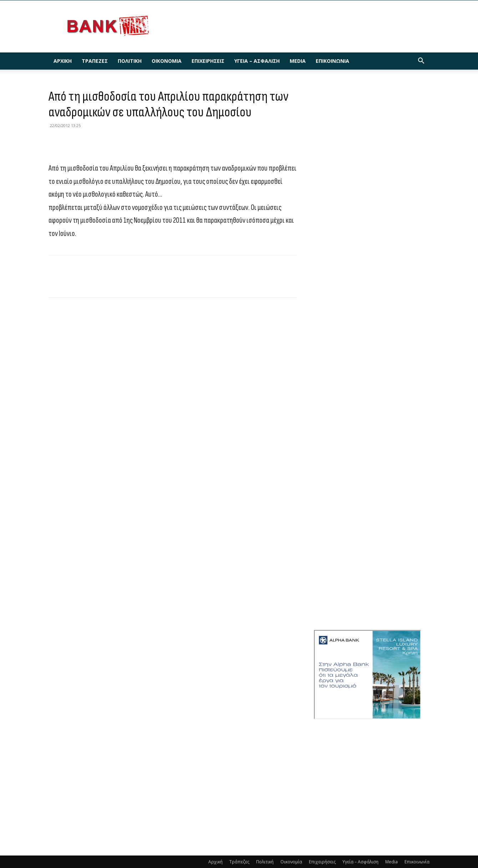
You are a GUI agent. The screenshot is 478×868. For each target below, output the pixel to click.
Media (298, 61)
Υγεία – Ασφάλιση (257, 61)
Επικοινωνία (332, 61)
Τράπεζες (95, 61)
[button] (421, 62)
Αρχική (63, 61)
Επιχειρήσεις (208, 61)
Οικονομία (167, 61)
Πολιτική (130, 61)
